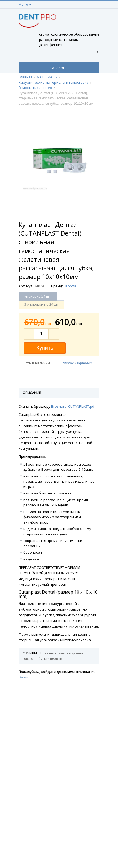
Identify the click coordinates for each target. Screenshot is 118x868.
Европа (70, 286)
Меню (23, 4)
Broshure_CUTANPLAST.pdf (73, 406)
